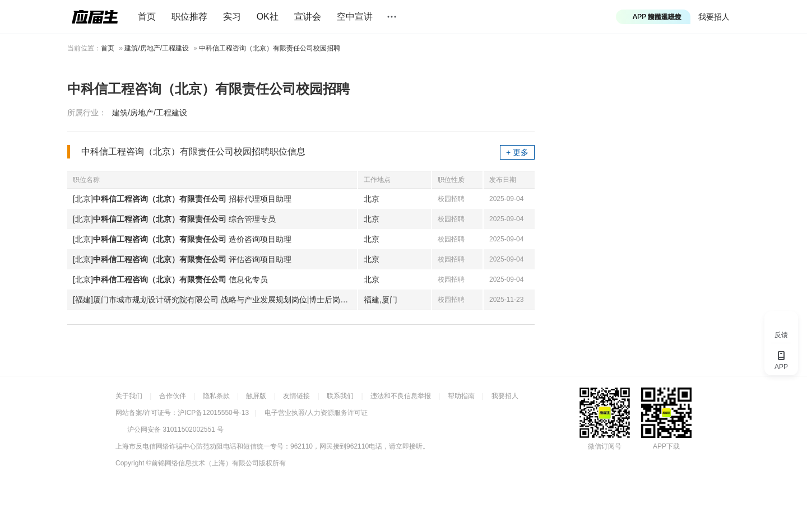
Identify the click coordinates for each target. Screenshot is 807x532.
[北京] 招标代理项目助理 (182, 199)
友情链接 (296, 396)
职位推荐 (189, 17)
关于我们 (129, 396)
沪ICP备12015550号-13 (213, 413)
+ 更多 (517, 152)
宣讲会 (308, 17)
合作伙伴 (173, 396)
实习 (232, 17)
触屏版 (256, 396)
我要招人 (714, 17)
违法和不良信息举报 (401, 396)
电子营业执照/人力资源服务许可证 (316, 413)
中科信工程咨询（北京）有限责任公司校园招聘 (270, 48)
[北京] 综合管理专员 (174, 219)
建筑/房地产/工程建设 (157, 48)
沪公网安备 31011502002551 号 (175, 430)
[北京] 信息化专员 (170, 279)
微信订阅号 (605, 446)
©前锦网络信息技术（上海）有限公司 (203, 463)
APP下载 (666, 446)
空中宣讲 (355, 17)
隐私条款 (216, 396)
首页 (147, 17)
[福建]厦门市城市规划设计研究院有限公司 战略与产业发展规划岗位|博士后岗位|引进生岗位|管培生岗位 (215, 300)
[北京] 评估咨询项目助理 (182, 259)
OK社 (268, 17)
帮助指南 (461, 396)
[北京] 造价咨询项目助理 (182, 239)
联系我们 (340, 396)
